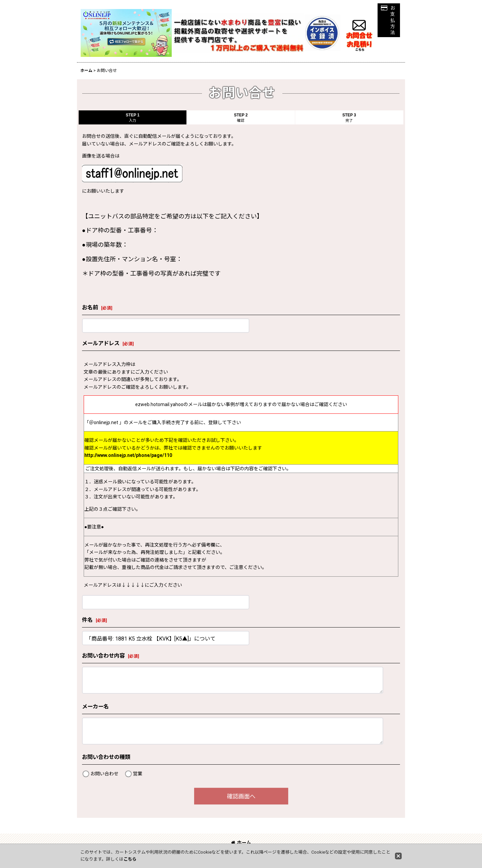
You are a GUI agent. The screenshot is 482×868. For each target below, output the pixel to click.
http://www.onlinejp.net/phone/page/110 (128, 455)
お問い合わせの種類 (106, 757)
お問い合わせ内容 (103, 656)
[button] (389, 20)
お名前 (90, 308)
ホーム (241, 843)
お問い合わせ (104, 774)
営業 (138, 774)
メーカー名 (95, 707)
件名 (87, 620)
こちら (130, 859)
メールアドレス (101, 343)
